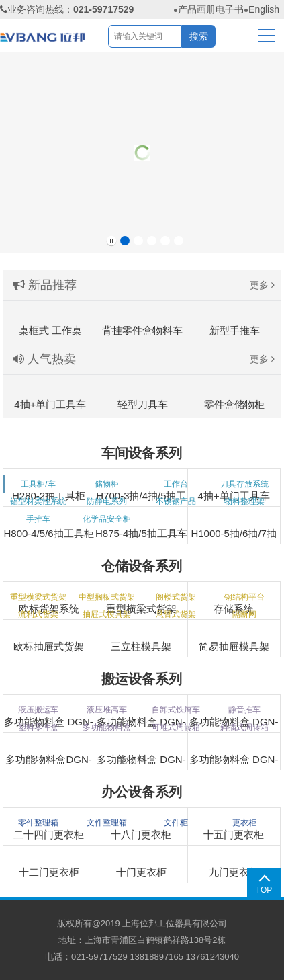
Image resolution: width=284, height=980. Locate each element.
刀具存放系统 (244, 484)
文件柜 (176, 823)
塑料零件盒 (38, 727)
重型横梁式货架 (38, 597)
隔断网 (244, 614)
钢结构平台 (244, 597)
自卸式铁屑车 (176, 710)
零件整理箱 (38, 823)
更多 (262, 285)
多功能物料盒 (107, 727)
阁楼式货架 (176, 597)
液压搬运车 (38, 710)
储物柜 (107, 484)
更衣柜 (244, 823)
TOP (264, 890)
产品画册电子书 (211, 9)
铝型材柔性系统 (38, 501)
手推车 (38, 519)
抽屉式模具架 (107, 614)
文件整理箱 (107, 823)
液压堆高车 (107, 710)
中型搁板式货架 (107, 597)
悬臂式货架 (176, 614)
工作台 (176, 484)
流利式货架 (38, 614)
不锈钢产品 (176, 501)
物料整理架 (244, 501)
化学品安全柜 (107, 519)
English (264, 9)
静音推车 (244, 710)
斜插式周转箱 (244, 727)
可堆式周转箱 (176, 727)
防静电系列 (107, 501)
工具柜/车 (38, 484)
